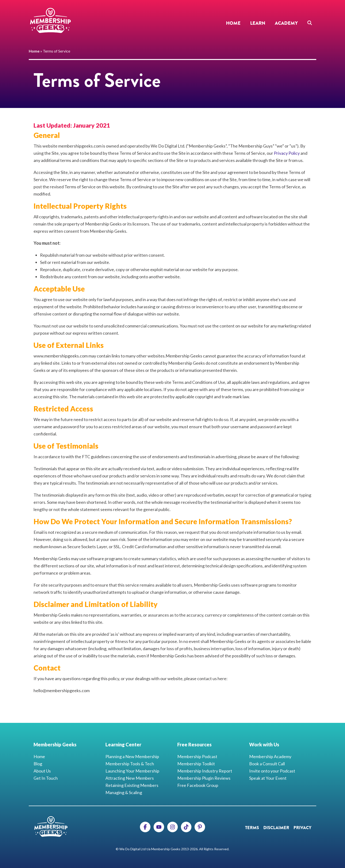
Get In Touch (46, 778)
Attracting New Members (130, 778)
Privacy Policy (287, 153)
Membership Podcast (197, 756)
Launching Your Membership (132, 771)
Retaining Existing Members (132, 785)
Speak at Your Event (268, 778)
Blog (38, 764)
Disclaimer (276, 828)
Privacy (302, 828)
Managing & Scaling (124, 792)
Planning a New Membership (132, 756)
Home (233, 23)
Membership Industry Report (205, 771)
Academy (286, 23)
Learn (258, 23)
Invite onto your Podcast (272, 771)
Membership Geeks (50, 20)
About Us (42, 771)
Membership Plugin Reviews (204, 778)
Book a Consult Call (267, 764)
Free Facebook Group (198, 785)
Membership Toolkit (196, 764)
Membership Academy (270, 756)
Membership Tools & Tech (130, 764)
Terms (252, 828)
